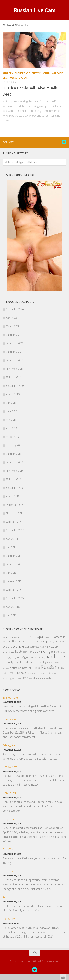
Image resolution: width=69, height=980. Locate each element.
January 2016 (14, 581)
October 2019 (14, 377)
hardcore (55, 656)
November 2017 (15, 513)
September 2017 (15, 530)
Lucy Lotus (9, 819)
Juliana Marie (10, 871)
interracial (36, 662)
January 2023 (14, 335)
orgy (7, 668)
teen (25, 678)
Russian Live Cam (35, 10)
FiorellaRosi (9, 793)
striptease (17, 678)
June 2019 (12, 411)
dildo (63, 652)
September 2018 (15, 488)
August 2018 (13, 496)
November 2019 (15, 369)
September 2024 (15, 309)
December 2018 (15, 462)
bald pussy (46, 641)
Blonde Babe (22, 73)
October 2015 (14, 590)
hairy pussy (40, 657)
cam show (28, 652)
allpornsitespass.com (37, 636)
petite (14, 668)
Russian (49, 667)
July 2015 (11, 615)
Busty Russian (40, 73)
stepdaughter (32, 673)
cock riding (42, 651)
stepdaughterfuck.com (47, 673)
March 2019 (12, 437)
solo (24, 673)
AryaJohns (9, 897)
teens (31, 678)
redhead (34, 668)
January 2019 (14, 454)
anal (5, 642)
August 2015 (13, 607)
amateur (60, 637)
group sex (29, 657)
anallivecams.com (18, 641)
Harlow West (10, 767)
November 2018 (15, 471)
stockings (8, 678)
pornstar (23, 668)
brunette (9, 651)
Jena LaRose (10, 719)
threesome (40, 678)
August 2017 (13, 539)
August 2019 (13, 394)
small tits (14, 673)
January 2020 (14, 352)
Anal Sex (8, 73)
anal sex (34, 641)
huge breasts (21, 662)
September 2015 (15, 598)
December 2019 (15, 360)
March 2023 (12, 326)
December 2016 (15, 564)
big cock (59, 642)
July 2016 (11, 573)
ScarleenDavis (11, 698)
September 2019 (15, 386)
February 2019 (14, 445)
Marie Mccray (56, 662)
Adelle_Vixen (10, 745)
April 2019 (11, 428)
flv (22, 657)
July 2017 (11, 547)
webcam (51, 678)
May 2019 (11, 420)
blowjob (53, 647)
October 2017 (14, 522)
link (66, 922)
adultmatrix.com (11, 637)
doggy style (11, 657)
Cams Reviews (12, 690)
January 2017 (14, 556)
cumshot (56, 652)
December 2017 (15, 505)
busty (19, 651)
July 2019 (11, 403)
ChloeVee (8, 849)
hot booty (8, 662)
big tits (7, 646)
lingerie (47, 662)
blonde (18, 646)
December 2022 (15, 343)
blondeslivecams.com (36, 647)
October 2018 (14, 479)
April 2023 (11, 318)
